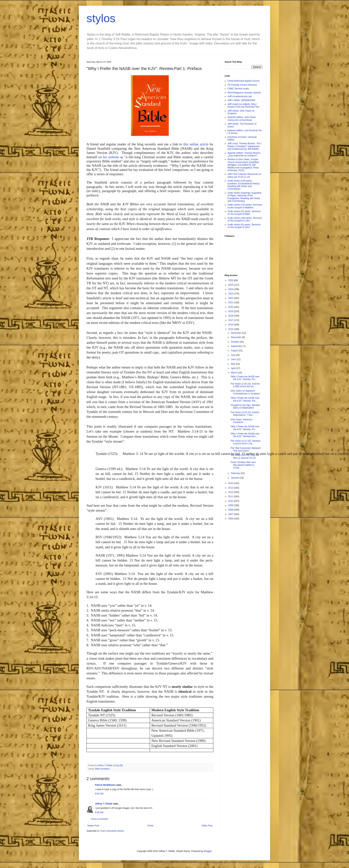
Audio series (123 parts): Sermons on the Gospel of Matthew (245, 206)
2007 (231, 514)
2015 (231, 329)
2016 (231, 325)
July (233, 355)
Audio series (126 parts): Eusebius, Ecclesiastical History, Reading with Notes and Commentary (244, 185)
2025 (231, 285)
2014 (231, 483)
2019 (231, 311)
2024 (231, 289)
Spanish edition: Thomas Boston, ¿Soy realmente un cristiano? (244, 154)
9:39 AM (99, 812)
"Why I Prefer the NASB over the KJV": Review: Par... (245, 399)
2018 (231, 316)
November (236, 337)
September (237, 346)
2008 (231, 510)
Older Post (207, 826)
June (234, 359)
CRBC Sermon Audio (238, 89)
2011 (231, 496)
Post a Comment (100, 819)
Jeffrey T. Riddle (104, 804)
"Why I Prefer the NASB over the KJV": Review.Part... (245, 435)
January (235, 478)
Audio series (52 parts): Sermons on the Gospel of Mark (244, 213)
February (236, 473)
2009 (231, 505)
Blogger (208, 851)
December (236, 333)
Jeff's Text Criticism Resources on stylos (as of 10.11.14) (244, 175)
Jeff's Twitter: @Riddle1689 (241, 100)
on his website (109, 157)
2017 (231, 320)
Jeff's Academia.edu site (240, 96)
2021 (231, 303)
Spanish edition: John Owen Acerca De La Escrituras (242, 119)
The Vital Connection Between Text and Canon (246, 449)
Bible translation (102, 769)
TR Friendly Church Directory (242, 85)
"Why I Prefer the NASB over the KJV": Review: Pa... (245, 378)
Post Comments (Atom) (112, 831)
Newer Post (93, 826)
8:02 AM (99, 794)
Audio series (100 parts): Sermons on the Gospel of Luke (245, 219)
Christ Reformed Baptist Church (243, 81)
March (234, 373)
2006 (231, 519)
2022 (231, 298)
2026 (231, 280)
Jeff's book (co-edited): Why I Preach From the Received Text (243, 105)
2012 (231, 492)
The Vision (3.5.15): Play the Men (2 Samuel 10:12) (245, 456)
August (235, 351)
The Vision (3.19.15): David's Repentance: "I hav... (245, 414)
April (233, 368)
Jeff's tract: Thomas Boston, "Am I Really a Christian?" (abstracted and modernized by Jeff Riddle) (245, 146)
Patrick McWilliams (105, 785)
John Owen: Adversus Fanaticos (241, 421)
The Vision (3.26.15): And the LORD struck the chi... (245, 385)
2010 (231, 501)
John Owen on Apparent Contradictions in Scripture (245, 392)
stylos (101, 18)
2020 (231, 307)
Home (150, 826)
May (233, 364)
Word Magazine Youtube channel (244, 93)
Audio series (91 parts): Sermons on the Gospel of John (244, 226)
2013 (231, 488)
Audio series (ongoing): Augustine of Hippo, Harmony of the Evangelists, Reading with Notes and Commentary (244, 197)
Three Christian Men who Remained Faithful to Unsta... (243, 465)
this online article (196, 144)
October (235, 342)
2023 (231, 294)
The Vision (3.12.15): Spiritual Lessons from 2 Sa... (245, 442)
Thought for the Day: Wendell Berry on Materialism (245, 406)
